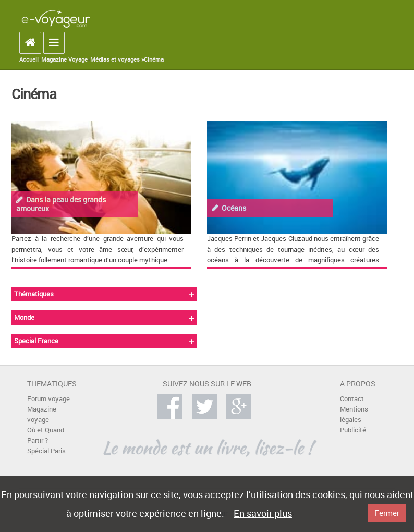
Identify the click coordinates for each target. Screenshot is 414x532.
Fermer (387, 513)
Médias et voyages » (117, 59)
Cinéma (154, 59)
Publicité (353, 430)
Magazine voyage (42, 414)
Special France (36, 341)
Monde (24, 317)
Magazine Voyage (64, 59)
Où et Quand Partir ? (46, 435)
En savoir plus (263, 513)
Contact (352, 399)
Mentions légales (354, 414)
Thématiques (34, 294)
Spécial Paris (46, 451)
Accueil (29, 59)
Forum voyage (48, 399)
